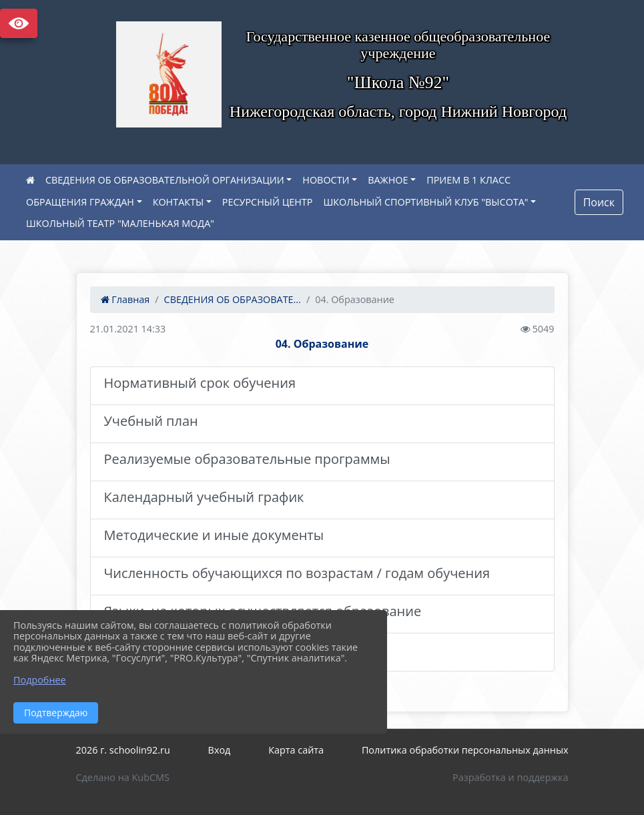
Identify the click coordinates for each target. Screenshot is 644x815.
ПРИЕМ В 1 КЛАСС (468, 180)
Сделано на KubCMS (123, 777)
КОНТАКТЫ (179, 202)
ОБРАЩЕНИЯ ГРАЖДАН (80, 202)
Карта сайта (296, 750)
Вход (220, 750)
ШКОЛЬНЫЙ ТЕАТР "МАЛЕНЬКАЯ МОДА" (120, 223)
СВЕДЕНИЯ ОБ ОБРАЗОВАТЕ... (233, 299)
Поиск (599, 202)
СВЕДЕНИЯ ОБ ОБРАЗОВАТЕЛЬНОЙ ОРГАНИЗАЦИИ (165, 180)
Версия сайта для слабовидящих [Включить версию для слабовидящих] (19, 23)
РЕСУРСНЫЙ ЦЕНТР (268, 202)
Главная (125, 299)
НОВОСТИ (326, 180)
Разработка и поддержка (510, 777)
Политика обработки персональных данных (465, 750)
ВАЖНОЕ (388, 180)
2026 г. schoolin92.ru (123, 750)
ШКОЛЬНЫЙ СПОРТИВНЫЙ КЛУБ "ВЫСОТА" (425, 202)
